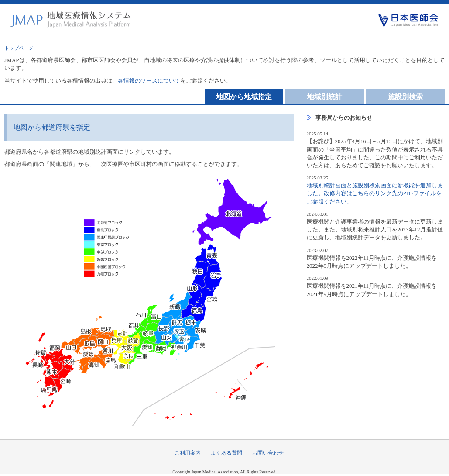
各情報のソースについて (149, 81)
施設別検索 (405, 97)
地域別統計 (325, 97)
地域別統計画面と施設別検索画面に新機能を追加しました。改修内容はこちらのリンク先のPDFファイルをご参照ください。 (375, 193)
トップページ (19, 48)
